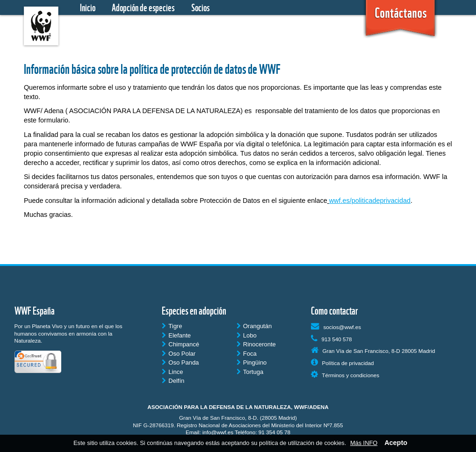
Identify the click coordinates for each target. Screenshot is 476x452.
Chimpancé (180, 344)
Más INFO (364, 443)
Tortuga (250, 372)
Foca (247, 354)
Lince (172, 372)
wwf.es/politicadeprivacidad (370, 201)
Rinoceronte (256, 344)
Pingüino (252, 362)
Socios (200, 7)
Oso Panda (180, 362)
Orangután (254, 326)
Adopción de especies (143, 7)
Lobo (247, 335)
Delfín (173, 381)
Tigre (172, 326)
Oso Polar (179, 354)
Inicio (88, 7)
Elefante (176, 335)
